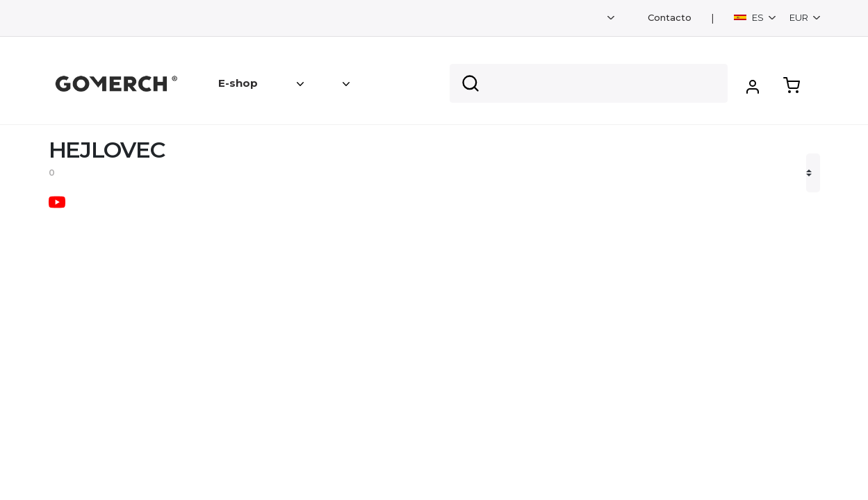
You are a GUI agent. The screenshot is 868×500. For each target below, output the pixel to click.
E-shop (238, 83)
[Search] (589, 83)
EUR (800, 17)
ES (750, 17)
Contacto (670, 18)
